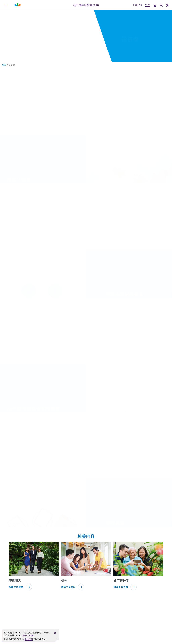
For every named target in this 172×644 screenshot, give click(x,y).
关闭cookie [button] (28, 635)
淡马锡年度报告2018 (86, 5)
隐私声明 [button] (29, 639)
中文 (148, 5)
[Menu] (6, 5)
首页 (4, 65)
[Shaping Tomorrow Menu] (18, 5)
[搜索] (161, 5)
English (137, 5)
